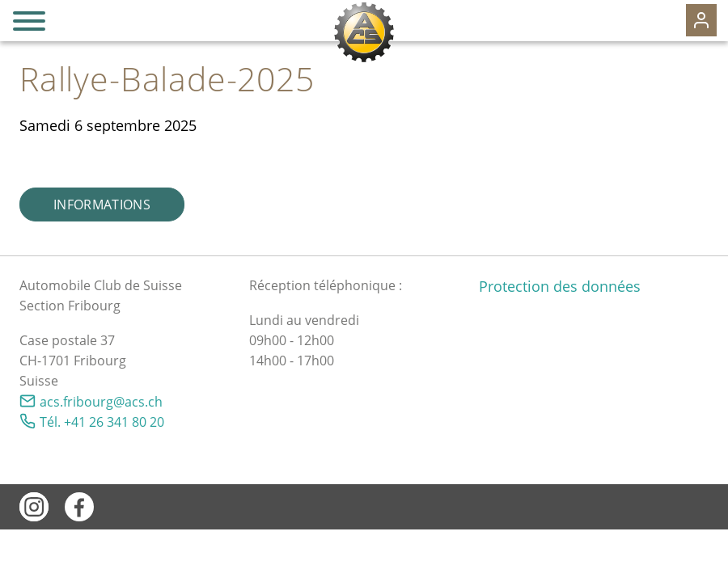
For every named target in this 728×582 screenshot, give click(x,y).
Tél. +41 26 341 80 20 (102, 422)
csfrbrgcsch (101, 402)
